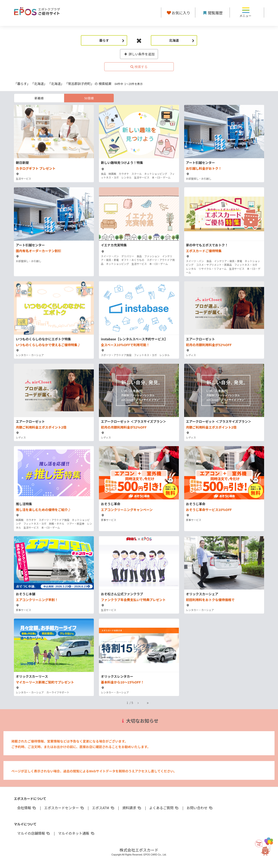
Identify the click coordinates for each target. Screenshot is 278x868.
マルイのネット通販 (76, 833)
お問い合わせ (200, 808)
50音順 (89, 98)
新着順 (39, 98)
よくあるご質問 (164, 808)
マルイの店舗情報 (34, 833)
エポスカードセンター (64, 808)
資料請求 (132, 808)
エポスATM (103, 808)
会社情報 (27, 808)
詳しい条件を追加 (139, 54)
